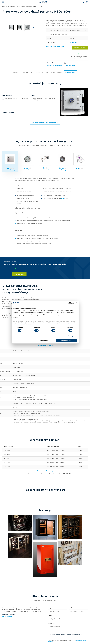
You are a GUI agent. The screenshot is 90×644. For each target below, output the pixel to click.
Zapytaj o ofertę (70, 72)
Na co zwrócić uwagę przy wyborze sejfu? (45, 123)
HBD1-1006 (7, 450)
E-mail (50, 616)
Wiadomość (52, 623)
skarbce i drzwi (72, 65)
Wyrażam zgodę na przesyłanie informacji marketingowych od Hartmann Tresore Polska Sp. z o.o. (66, 635)
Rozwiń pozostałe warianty (45, 471)
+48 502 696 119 (83, 54)
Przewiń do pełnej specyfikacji (56, 47)
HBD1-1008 (7, 454)
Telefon (71, 608)
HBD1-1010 (7, 458)
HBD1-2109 (7, 467)
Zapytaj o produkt (80, 48)
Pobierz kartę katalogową (45, 346)
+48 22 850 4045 (66, 474)
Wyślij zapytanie (19, 274)
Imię (50, 608)
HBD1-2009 (7, 463)
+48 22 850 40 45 (83, 52)
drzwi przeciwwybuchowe (56, 65)
